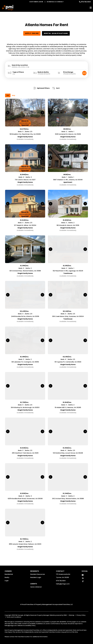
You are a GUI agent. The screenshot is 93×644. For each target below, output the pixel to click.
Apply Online (32, 33)
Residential (9, 572)
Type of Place (18, 72)
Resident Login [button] (36, 575)
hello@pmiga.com (63, 581)
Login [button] (7, 578)
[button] (83, 572)
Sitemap (72, 612)
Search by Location (20, 65)
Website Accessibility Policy (26, 623)
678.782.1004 (86, 2)
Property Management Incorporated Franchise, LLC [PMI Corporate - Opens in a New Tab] (54, 602)
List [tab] (8, 93)
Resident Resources (38, 572)
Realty (7, 575)
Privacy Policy (81, 612)
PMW (65, 612)
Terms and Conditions (14, 614)
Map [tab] (14, 93)
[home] (8, 8)
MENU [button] (91, 8)
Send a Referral (36, 584)
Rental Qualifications (56, 33)
